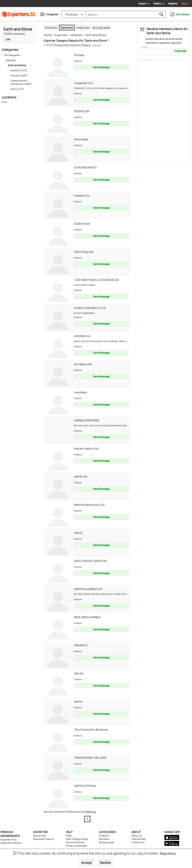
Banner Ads (40, 836)
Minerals (11, 60)
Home (48, 35)
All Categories (12, 55)
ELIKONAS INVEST (85, 167)
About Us (137, 836)
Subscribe (180, 51)
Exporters (67, 28)
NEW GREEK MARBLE (87, 617)
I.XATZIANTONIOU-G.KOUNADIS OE (96, 280)
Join (8, 39)
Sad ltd (79, 673)
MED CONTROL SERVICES (91, 561)
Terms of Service (75, 842)
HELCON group (84, 252)
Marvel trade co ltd (86, 448)
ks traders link (83, 364)
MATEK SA (81, 477)
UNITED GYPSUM (85, 786)
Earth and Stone (96, 35)
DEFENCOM (82, 111)
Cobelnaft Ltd (83, 83)
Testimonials (139, 839)
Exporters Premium (11, 843)
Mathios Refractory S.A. (90, 505)
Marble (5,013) (19, 70)
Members (104, 839)
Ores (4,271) (17, 89)
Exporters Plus (8, 839)
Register (173, 3)
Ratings (91, 812)
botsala (79, 55)
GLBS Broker (82, 224)
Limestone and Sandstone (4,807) (21, 82)
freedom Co (82, 196)
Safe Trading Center (77, 839)
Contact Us (138, 842)
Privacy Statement (76, 846)
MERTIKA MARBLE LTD (88, 589)
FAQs (69, 836)
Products (51, 28)
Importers (83, 28)
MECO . (79, 533)
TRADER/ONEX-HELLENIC (90, 758)
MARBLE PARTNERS (87, 420)
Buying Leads (101, 28)
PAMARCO (81, 645)
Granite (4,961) (19, 75)
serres (78, 701)
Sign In (185, 3)
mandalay (81, 392)
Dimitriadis (81, 139)
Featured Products (44, 839)
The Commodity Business (91, 730)
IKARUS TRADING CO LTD (90, 308)
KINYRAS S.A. (82, 336)
